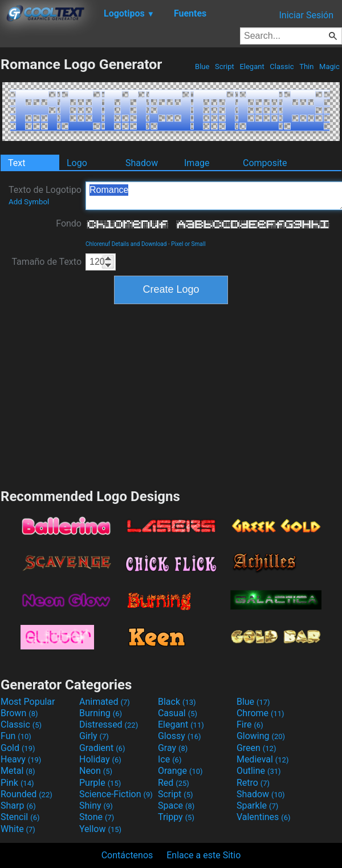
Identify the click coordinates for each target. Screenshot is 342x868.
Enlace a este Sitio (203, 855)
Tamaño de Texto (46, 262)
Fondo (69, 223)
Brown (19, 713)
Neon (96, 771)
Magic (329, 66)
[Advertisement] (171, 395)
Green (256, 748)
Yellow (100, 829)
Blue (202, 66)
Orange (180, 771)
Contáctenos (127, 855)
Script (225, 66)
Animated (105, 702)
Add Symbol (29, 202)
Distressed (109, 724)
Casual (178, 713)
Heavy (21, 759)
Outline (259, 771)
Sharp (18, 806)
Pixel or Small (188, 244)
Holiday (100, 759)
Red (174, 783)
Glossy (180, 736)
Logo (77, 163)
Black (177, 702)
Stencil (20, 817)
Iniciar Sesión (306, 15)
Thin (307, 66)
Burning (101, 713)
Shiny (96, 806)
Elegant (252, 66)
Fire (250, 724)
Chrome (260, 713)
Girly (94, 736)
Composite (265, 163)
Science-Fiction (116, 794)
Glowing (261, 736)
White (18, 829)
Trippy (176, 817)
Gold (18, 748)
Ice (170, 759)
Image (197, 163)
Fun (16, 736)
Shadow (142, 163)
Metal (18, 771)
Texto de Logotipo (45, 195)
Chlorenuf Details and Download (126, 244)
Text (17, 163)
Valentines (264, 817)
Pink (17, 783)
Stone (97, 817)
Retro (253, 783)
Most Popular (28, 702)
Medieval (263, 759)
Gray (173, 748)
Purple (100, 783)
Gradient (102, 748)
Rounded (27, 794)
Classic (282, 66)
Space (176, 806)
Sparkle (257, 806)
